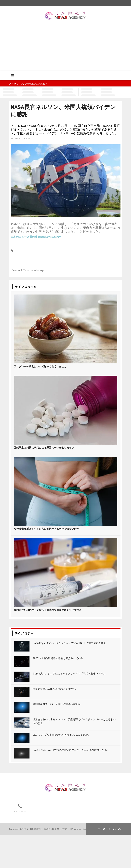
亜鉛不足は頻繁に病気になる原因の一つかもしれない (44, 448)
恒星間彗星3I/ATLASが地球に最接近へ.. (55, 689)
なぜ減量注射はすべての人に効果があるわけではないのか (46, 529)
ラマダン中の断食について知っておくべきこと (40, 366)
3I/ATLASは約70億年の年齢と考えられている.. (58, 658)
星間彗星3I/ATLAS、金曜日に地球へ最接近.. (57, 704)
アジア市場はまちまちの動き (34, 84)
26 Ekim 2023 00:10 (20, 139)
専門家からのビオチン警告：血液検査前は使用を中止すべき (48, 610)
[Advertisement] (65, 47)
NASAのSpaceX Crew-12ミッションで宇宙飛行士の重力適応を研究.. (70, 643)
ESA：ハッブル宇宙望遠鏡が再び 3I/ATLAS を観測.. (61, 735)
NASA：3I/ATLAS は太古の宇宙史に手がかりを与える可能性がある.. (70, 750)
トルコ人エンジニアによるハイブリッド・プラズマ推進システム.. (70, 673)
